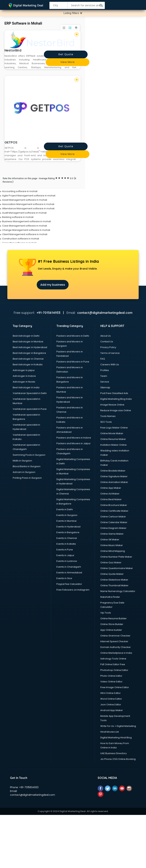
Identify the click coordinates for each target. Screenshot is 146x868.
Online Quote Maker (112, 574)
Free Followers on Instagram (73, 590)
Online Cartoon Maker (113, 517)
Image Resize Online (112, 405)
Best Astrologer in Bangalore (29, 353)
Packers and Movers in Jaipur (74, 443)
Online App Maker (111, 488)
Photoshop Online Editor (114, 670)
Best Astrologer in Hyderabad (30, 347)
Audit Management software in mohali (24, 213)
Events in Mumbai (66, 521)
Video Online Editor (111, 682)
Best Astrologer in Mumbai (28, 342)
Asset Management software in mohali (25, 200)
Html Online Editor (111, 693)
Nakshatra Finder (110, 597)
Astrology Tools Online (113, 659)
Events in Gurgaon (67, 515)
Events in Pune (65, 550)
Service (105, 382)
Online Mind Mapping (113, 551)
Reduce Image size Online (116, 410)
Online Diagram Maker (113, 528)
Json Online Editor (111, 705)
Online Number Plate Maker (116, 557)
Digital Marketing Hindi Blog (116, 738)
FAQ (103, 359)
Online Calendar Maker (114, 522)
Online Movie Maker (112, 433)
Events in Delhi (65, 509)
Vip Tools (106, 613)
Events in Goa (64, 578)
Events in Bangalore (68, 532)
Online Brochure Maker (114, 505)
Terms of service (110, 353)
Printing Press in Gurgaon (27, 478)
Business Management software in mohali (27, 221)
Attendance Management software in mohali (28, 208)
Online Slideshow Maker (114, 580)
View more (68, 62)
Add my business (53, 285)
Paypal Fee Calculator (69, 584)
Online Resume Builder (113, 618)
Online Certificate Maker (114, 511)
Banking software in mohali (18, 217)
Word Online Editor (111, 699)
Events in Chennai (67, 538)
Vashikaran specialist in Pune (30, 409)
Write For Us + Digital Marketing (118, 726)
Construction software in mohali (21, 239)
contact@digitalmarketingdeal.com (33, 795)
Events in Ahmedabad (69, 573)
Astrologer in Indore (24, 376)
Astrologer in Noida (24, 382)
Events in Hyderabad (68, 527)
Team (104, 376)
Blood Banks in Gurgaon (27, 466)
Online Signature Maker (114, 476)
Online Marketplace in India (116, 653)
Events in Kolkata (66, 544)
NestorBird (13, 50)
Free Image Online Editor (115, 687)
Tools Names (108, 416)
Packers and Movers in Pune (73, 362)
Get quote (66, 54)
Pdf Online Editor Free (113, 664)
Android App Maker (112, 710)
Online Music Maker (112, 545)
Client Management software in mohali (25, 234)
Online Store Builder (112, 624)
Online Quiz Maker (111, 562)
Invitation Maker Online (113, 445)
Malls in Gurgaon (22, 461)
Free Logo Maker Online (114, 428)
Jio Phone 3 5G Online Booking (118, 759)
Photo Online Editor (111, 676)
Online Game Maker (112, 534)
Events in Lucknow (67, 561)
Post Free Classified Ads (114, 393)
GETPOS (11, 142)
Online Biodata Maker (113, 471)
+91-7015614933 (29, 787)
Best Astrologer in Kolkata (28, 365)
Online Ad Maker (110, 494)
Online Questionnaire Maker (117, 568)
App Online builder (111, 630)
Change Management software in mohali (26, 230)
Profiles (105, 370)
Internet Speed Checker (114, 641)
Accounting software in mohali (20, 191)
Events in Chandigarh (69, 567)
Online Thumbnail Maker (114, 585)
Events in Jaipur (65, 555)
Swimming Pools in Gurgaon (29, 455)
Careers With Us (110, 365)
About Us (106, 336)
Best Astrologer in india (26, 387)
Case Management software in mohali (25, 226)
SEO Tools (106, 422)
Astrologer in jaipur (24, 370)
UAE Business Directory (113, 753)
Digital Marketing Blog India (116, 399)
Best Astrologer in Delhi (26, 336)
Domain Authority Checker (116, 647)
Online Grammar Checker (115, 636)
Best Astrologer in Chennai (28, 359)
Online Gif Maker (110, 540)
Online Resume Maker (113, 439)
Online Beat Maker (111, 499)
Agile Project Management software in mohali (29, 196)
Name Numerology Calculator (118, 591)
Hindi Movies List (110, 732)
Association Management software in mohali (28, 204)
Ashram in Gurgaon (24, 472)
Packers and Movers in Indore (74, 438)
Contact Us (107, 342)
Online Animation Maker (114, 482)
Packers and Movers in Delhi (73, 336)
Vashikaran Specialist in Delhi (30, 393)
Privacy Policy (108, 347)
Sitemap (105, 387)
